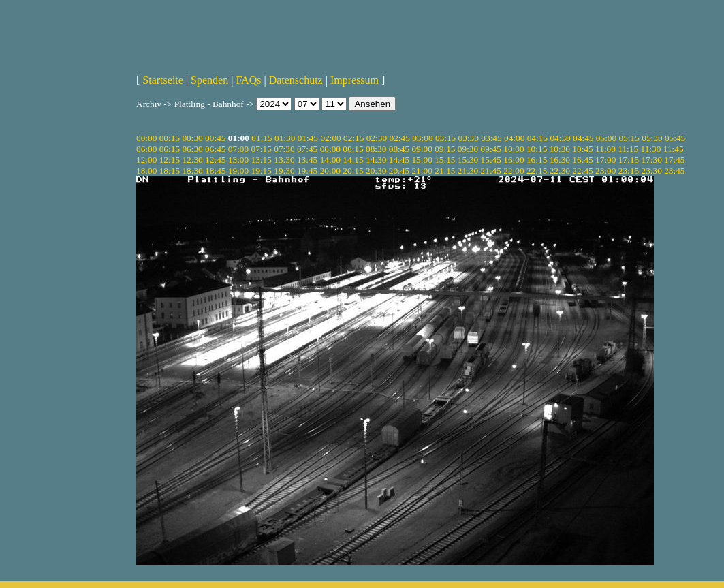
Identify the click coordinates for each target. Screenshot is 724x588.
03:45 (491, 138)
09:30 (468, 149)
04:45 (583, 138)
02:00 (330, 138)
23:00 (605, 171)
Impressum (355, 80)
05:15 (629, 138)
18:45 (215, 171)
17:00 (605, 160)
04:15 (537, 138)
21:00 (422, 171)
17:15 (629, 160)
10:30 (560, 149)
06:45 (215, 149)
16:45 (582, 160)
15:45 (491, 160)
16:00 (514, 160)
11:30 (651, 149)
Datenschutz (296, 80)
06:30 (192, 149)
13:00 (238, 160)
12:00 (146, 160)
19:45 (307, 171)
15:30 (468, 160)
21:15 (445, 171)
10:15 (537, 149)
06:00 (146, 149)
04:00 (514, 138)
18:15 (170, 171)
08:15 (353, 149)
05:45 (675, 138)
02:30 (377, 138)
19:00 (238, 171)
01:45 (308, 138)
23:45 (674, 171)
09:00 (422, 149)
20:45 (399, 171)
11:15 (628, 149)
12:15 (170, 160)
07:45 (307, 149)
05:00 (606, 138)
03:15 (445, 138)
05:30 (652, 138)
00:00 (146, 138)
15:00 (422, 160)
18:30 (192, 171)
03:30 (469, 138)
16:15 (537, 160)
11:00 (605, 149)
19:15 (262, 171)
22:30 (560, 171)
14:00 (330, 160)
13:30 (284, 160)
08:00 (330, 149)
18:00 (146, 171)
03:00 (422, 138)
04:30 (560, 138)
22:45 (582, 171)
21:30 (468, 171)
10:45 (582, 149)
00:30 (192, 138)
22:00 (514, 171)
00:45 (215, 138)
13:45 (307, 160)
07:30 (284, 149)
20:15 (353, 171)
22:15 (537, 171)
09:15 (445, 149)
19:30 (284, 171)
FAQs (248, 80)
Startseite (163, 80)
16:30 (560, 160)
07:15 (262, 149)
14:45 (399, 160)
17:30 (651, 160)
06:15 (170, 149)
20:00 (330, 171)
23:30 (651, 171)
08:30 (376, 149)
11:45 (674, 149)
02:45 (399, 138)
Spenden (209, 80)
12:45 (215, 160)
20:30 (376, 171)
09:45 (491, 149)
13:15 (262, 160)
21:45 (491, 171)
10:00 (514, 149)
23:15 (629, 171)
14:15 (353, 160)
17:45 (674, 160)
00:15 (170, 138)
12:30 (192, 160)
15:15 (445, 160)
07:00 (238, 149)
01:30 (285, 138)
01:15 (262, 138)
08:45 (399, 149)
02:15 (353, 138)
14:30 (376, 160)
